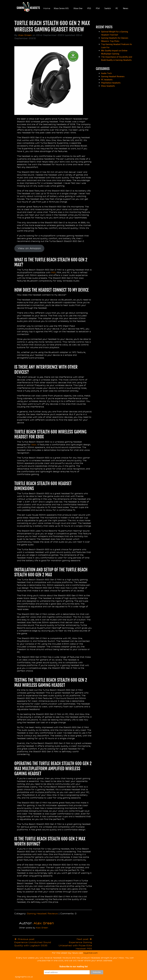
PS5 (89, 8)
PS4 (98, 8)
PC (117, 8)
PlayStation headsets (111, 83)
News (126, 8)
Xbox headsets (108, 86)
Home (47, 8)
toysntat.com (91, 953)
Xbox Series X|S (61, 8)
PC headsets (107, 80)
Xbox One (78, 8)
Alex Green (25, 35)
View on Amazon (29, 248)
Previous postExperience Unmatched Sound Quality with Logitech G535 (33, 942)
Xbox (34, 445)
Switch (108, 8)
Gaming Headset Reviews (42, 914)
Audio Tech (106, 73)
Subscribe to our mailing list (73, 967)
